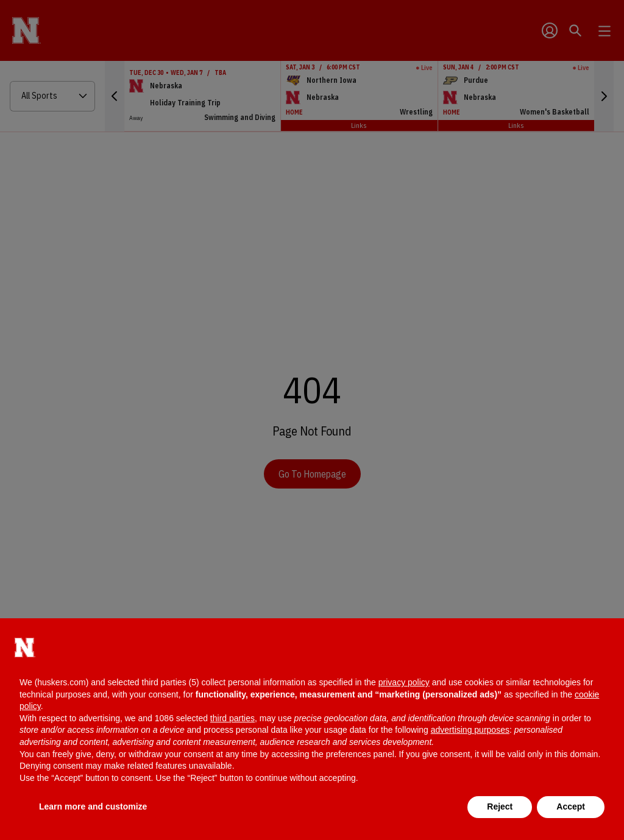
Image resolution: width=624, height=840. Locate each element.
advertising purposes (470, 730)
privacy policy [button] (404, 682)
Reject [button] (500, 806)
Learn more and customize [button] (93, 806)
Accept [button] (571, 806)
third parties (232, 718)
